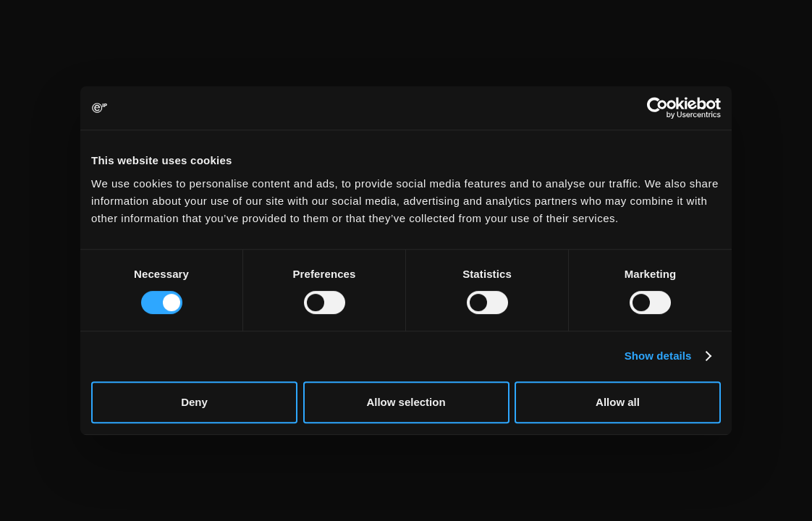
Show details (658, 356)
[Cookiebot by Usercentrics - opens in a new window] (657, 108)
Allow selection (406, 402)
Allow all (618, 402)
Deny (194, 402)
